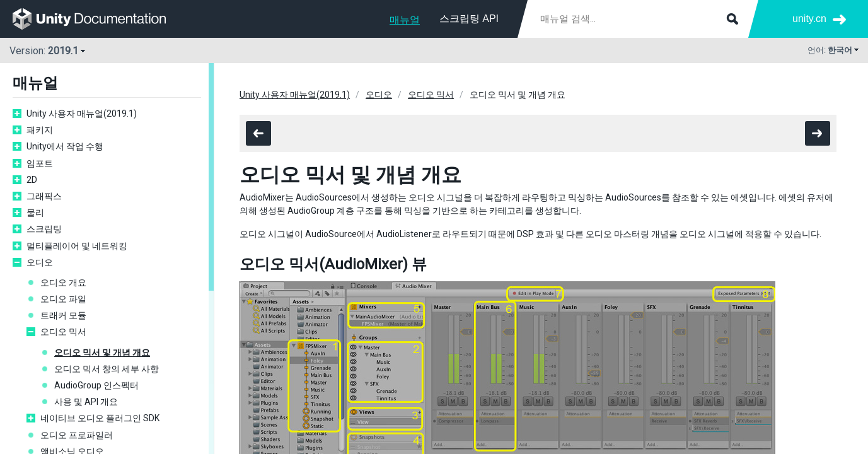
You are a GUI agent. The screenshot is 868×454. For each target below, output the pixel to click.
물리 (35, 212)
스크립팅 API (469, 19)
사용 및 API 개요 (86, 402)
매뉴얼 (405, 20)
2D (32, 180)
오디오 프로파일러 (77, 435)
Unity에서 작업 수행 (65, 146)
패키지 (40, 130)
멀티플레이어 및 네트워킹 (77, 246)
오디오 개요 (63, 282)
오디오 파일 (63, 299)
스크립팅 (44, 229)
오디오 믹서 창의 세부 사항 (107, 369)
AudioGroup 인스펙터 (96, 385)
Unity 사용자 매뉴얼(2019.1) (82, 113)
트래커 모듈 (63, 315)
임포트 (40, 163)
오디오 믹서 (63, 332)
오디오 (40, 262)
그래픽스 (44, 196)
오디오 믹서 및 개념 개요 (102, 352)
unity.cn (809, 19)
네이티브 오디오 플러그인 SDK (100, 418)
